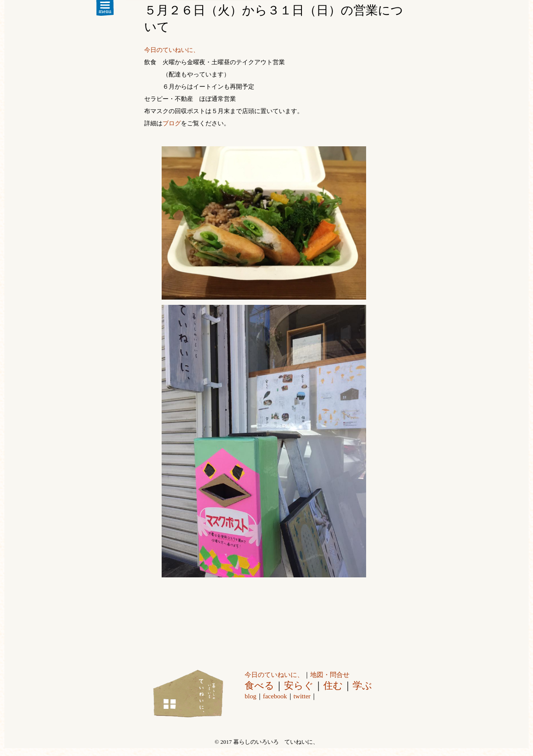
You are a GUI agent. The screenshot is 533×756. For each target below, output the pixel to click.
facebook (275, 696)
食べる (260, 685)
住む (333, 685)
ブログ (172, 123)
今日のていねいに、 (172, 50)
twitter (302, 696)
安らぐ (299, 685)
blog (251, 696)
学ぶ (362, 685)
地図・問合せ (330, 675)
